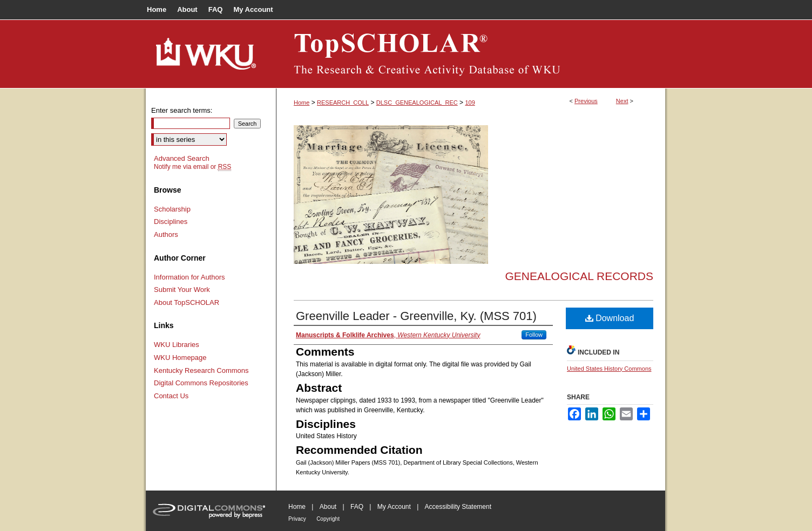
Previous (586, 101)
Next (622, 101)
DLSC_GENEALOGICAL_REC (417, 103)
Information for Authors (190, 277)
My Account (394, 507)
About (328, 507)
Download (610, 318)
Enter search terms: (182, 110)
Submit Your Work (182, 290)
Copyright (328, 519)
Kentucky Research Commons (201, 370)
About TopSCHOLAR (187, 302)
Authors (166, 234)
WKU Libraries (177, 345)
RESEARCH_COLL (343, 103)
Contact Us (171, 396)
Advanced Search (182, 158)
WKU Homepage (180, 358)
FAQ (357, 507)
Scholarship (172, 209)
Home (302, 103)
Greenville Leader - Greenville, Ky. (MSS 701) (416, 316)
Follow (534, 335)
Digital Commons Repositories (201, 383)
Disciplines (171, 222)
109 (470, 103)
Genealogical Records (579, 276)
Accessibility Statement (458, 507)
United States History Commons (609, 369)
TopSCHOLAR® (471, 54)
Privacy (297, 519)
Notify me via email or (192, 167)
